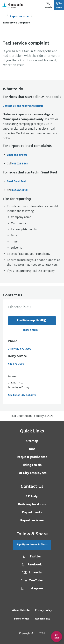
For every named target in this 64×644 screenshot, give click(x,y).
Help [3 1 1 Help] (32, 497)
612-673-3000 (16, 364)
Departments (32, 513)
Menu (59, 5)
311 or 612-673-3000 (20, 349)
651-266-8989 (20, 190)
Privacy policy (43, 610)
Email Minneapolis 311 (30, 321)
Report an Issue (19, 17)
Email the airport (17, 155)
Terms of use (22, 619)
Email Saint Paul (16, 181)
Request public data (32, 457)
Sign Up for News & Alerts (32, 545)
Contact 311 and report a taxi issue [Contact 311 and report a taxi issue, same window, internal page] (23, 106)
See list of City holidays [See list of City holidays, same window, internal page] (22, 395)
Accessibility (43, 619)
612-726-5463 (20, 164)
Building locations (32, 505)
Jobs (32, 449)
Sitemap (32, 441)
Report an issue (32, 521)
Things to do (32, 465)
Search (48, 5)
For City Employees (32, 473)
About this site (21, 610)
